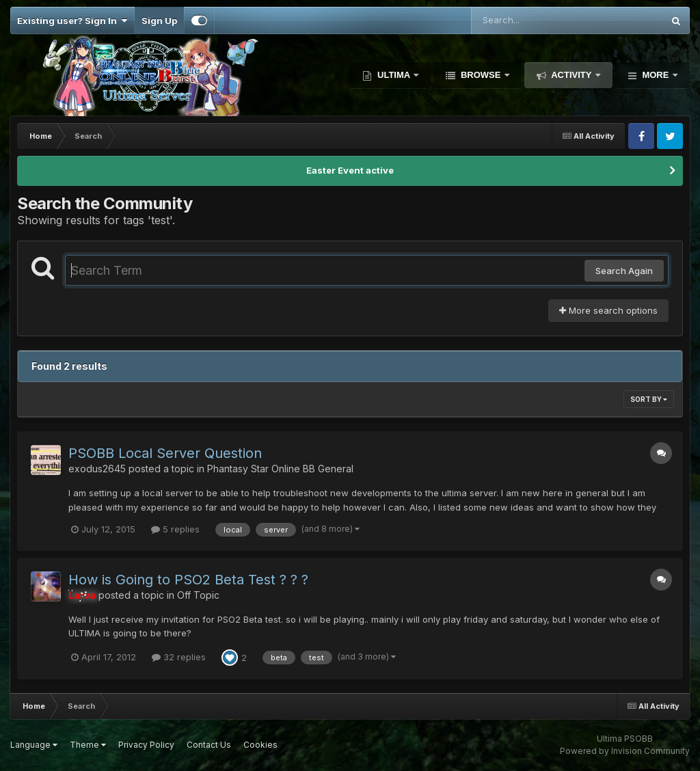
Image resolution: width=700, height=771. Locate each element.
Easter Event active (350, 170)
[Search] (530, 21)
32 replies (179, 657)
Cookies (260, 745)
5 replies (175, 529)
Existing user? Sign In (72, 21)
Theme (88, 745)
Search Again (624, 271)
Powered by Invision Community (625, 751)
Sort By (649, 399)
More (656, 75)
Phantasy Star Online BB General (280, 469)
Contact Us (209, 745)
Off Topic (198, 595)
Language (34, 745)
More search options (608, 310)
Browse (481, 75)
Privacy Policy (146, 745)
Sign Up (159, 21)
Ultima (393, 75)
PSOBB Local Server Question (165, 453)
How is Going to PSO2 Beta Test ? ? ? (188, 580)
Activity (571, 75)
